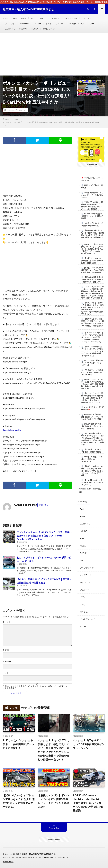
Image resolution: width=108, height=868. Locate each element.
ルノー (91, 23)
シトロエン (86, 18)
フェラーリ (24, 23)
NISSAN (83, 546)
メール (7, 662)
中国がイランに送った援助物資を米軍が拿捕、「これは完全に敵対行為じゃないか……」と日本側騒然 (92, 205)
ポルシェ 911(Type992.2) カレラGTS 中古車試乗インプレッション (89, 744)
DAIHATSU (10, 29)
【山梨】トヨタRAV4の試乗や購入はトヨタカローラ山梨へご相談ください (92, 261)
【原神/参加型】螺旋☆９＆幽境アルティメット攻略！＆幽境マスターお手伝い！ (92, 279)
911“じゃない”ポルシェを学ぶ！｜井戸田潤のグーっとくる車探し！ (18, 744)
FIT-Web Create (49, 857)
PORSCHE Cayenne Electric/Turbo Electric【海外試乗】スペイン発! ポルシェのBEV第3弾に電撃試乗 (88, 803)
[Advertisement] (54, 54)
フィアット (10, 23)
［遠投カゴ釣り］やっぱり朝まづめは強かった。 (92, 224)
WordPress (8, 862)
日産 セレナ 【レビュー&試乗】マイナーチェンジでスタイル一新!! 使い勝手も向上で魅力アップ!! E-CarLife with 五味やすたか (92, 249)
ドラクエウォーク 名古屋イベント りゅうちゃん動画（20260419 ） (92, 372)
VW (41, 18)
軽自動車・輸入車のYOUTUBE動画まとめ (38, 854)
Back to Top (54, 828)
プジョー (37, 23)
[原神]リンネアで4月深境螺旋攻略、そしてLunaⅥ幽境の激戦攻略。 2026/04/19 (92, 270)
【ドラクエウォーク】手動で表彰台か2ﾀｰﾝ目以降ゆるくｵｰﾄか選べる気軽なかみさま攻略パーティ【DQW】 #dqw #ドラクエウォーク (92, 398)
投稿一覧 (43, 505)
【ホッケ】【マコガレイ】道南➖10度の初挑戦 (91, 451)
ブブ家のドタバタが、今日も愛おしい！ (92, 179)
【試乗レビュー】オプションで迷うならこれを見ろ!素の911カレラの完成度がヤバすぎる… (19, 801)
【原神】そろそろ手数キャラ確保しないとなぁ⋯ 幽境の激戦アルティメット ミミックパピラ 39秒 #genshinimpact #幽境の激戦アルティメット (92, 308)
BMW (24, 18)
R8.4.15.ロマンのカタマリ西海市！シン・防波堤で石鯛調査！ (92, 216)
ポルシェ (60, 23)
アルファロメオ (54, 18)
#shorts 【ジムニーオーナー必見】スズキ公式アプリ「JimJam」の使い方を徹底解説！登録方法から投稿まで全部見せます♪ (92, 384)
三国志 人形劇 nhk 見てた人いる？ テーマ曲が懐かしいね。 (92, 195)
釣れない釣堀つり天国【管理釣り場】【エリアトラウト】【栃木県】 (92, 426)
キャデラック (71, 18)
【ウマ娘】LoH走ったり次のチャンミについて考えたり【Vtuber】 (92, 482)
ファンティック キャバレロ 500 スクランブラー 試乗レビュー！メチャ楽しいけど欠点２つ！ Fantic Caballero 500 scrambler (44, 536)
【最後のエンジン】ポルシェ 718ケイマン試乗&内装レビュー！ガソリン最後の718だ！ (53, 801)
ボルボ (49, 23)
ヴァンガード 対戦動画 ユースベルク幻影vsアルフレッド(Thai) (93, 363)
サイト (6, 673)
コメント (7, 622)
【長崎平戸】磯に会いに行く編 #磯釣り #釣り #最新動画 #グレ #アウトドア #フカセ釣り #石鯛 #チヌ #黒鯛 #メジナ (92, 235)
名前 (6, 650)
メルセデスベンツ (76, 23)
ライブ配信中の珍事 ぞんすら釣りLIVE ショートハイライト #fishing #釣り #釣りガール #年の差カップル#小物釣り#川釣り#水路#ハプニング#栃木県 (93, 439)
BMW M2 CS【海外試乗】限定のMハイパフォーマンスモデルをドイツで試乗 (92, 417)
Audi (15, 18)
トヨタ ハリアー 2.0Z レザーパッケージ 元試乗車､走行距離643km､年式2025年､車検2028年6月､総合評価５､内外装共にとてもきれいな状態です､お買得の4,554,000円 (93, 292)
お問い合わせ (49, 29)
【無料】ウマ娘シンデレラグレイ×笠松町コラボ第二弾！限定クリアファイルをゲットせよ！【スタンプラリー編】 (92, 471)
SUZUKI (23, 29)
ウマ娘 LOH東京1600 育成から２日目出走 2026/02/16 (92, 459)
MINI (33, 18)
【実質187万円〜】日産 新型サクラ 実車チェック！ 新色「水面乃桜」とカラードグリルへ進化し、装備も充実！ (93, 322)
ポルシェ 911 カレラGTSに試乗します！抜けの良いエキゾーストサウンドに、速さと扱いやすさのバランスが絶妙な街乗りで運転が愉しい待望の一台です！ (54, 750)
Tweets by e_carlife (12, 430)
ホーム (6, 18)
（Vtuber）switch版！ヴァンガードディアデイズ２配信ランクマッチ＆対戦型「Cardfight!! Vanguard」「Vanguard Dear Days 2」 (92, 337)
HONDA (35, 29)
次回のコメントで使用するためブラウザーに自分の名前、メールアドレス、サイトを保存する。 (37, 687)
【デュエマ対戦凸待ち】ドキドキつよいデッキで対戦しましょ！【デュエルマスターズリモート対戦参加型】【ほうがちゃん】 (92, 351)
